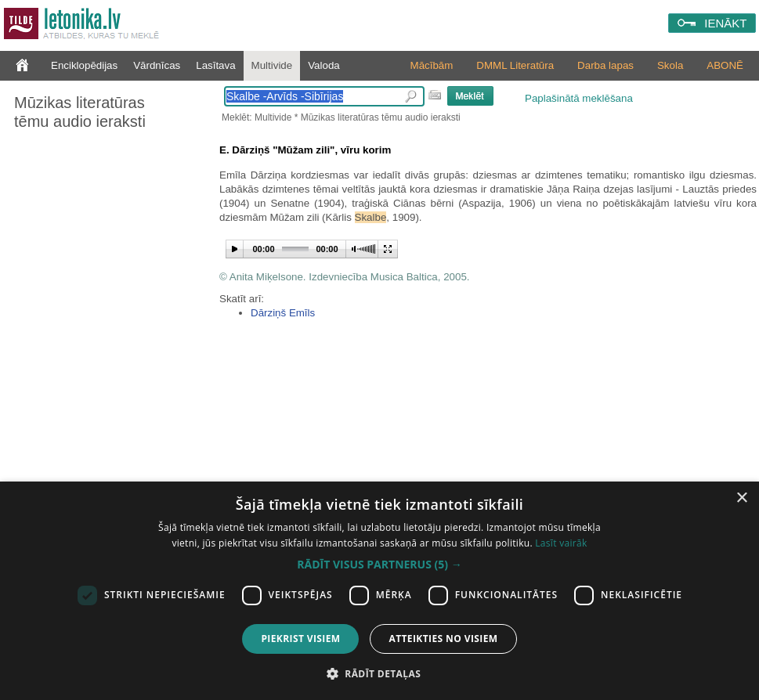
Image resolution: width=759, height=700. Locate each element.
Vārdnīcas (157, 65)
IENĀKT (725, 23)
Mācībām (432, 65)
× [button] (741, 498)
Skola (670, 65)
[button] (379, 565)
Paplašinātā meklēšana (579, 98)
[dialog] (379, 591)
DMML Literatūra (515, 65)
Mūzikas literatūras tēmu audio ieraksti (80, 112)
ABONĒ (725, 65)
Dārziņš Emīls (283, 313)
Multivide (272, 65)
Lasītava (215, 65)
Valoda (324, 65)
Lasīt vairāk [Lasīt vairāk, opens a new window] (561, 543)
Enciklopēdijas (84, 65)
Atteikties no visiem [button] (443, 639)
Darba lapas (605, 65)
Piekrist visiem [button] (300, 639)
